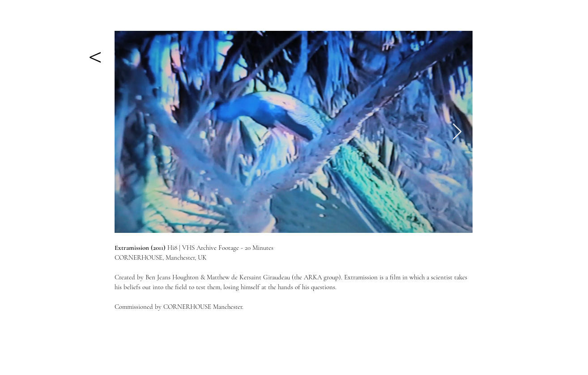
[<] (95, 53)
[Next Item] (457, 132)
